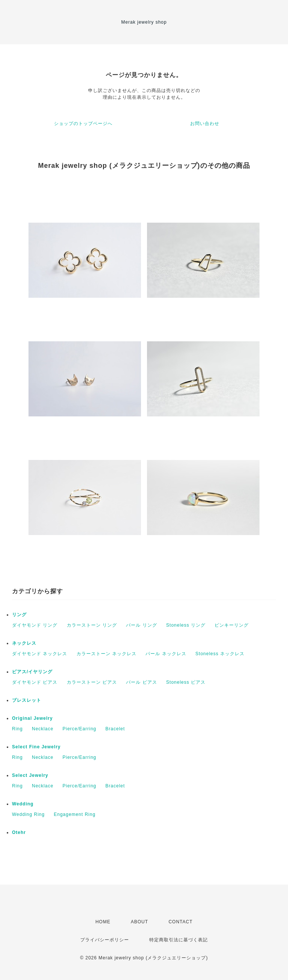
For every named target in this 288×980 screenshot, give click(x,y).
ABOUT (139, 922)
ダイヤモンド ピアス (35, 682)
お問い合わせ (205, 124)
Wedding (23, 804)
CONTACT (180, 922)
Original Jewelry (32, 718)
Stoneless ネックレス (220, 654)
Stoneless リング (186, 625)
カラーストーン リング (92, 625)
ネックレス (24, 643)
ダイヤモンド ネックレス (40, 654)
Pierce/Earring (79, 729)
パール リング (141, 625)
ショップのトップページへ (83, 124)
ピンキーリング (232, 625)
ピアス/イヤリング (32, 672)
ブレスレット (27, 700)
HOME (103, 922)
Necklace (43, 729)
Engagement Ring (75, 814)
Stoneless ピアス (186, 682)
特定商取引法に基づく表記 (178, 940)
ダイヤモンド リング (35, 625)
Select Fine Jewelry (36, 747)
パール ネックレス (166, 654)
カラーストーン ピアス (92, 682)
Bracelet (115, 729)
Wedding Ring (28, 814)
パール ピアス (141, 682)
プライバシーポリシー (105, 940)
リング (19, 615)
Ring (17, 729)
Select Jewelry (30, 775)
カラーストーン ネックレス (106, 654)
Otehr (19, 832)
